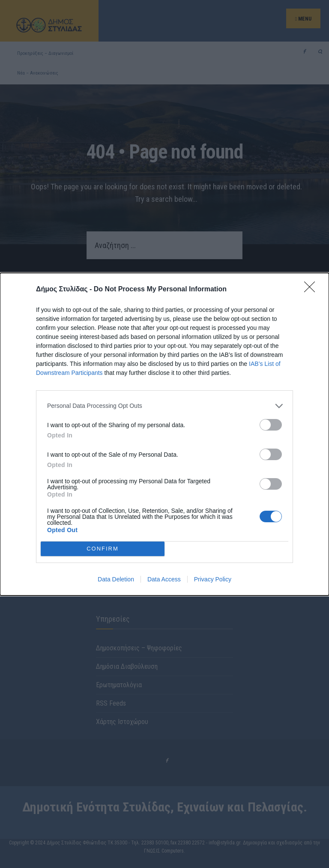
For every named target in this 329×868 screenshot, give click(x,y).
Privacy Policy (213, 579)
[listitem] (164, 406)
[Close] (312, 290)
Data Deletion (116, 579)
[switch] (271, 425)
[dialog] (164, 434)
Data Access (164, 579)
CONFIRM (103, 549)
